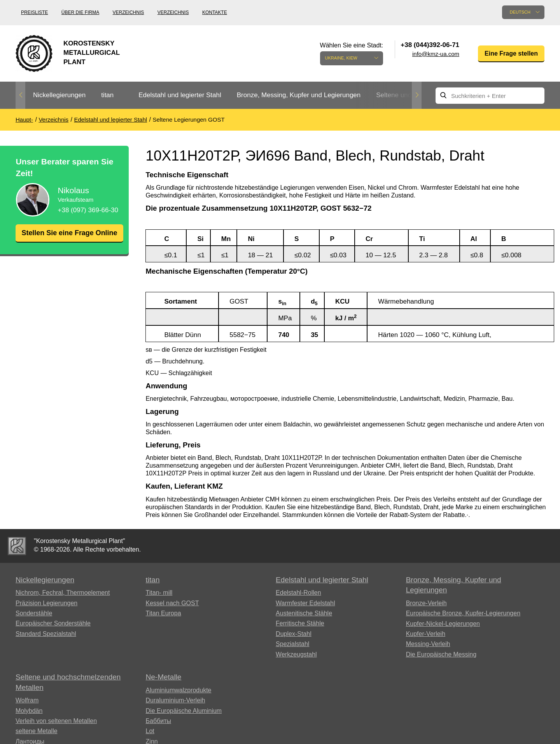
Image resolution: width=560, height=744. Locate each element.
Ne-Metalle (164, 677)
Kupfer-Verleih (426, 634)
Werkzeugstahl (296, 654)
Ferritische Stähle (300, 623)
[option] (59, 95)
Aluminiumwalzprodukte (179, 690)
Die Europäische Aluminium (184, 711)
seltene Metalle (37, 731)
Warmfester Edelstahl (305, 603)
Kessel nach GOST (172, 603)
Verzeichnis (129, 12)
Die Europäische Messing (441, 654)
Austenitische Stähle (304, 613)
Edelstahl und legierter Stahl (180, 95)
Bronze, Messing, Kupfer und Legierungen (299, 95)
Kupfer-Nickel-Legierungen (443, 624)
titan (107, 95)
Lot (150, 731)
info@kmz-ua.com (436, 54)
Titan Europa (164, 613)
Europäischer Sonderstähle (53, 623)
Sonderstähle (34, 613)
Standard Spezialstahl (46, 634)
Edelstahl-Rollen (298, 593)
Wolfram (27, 700)
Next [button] (417, 95)
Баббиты (159, 721)
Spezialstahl (292, 644)
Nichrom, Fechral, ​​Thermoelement (63, 593)
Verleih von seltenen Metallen (56, 721)
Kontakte (215, 12)
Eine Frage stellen (511, 53)
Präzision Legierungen (46, 603)
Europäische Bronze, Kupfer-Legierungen (463, 613)
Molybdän (29, 711)
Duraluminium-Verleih (176, 700)
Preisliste (34, 12)
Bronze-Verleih (426, 603)
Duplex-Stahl (294, 634)
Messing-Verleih (428, 644)
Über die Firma (80, 12)
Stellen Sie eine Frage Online (69, 238)
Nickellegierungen (59, 95)
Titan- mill (159, 593)
